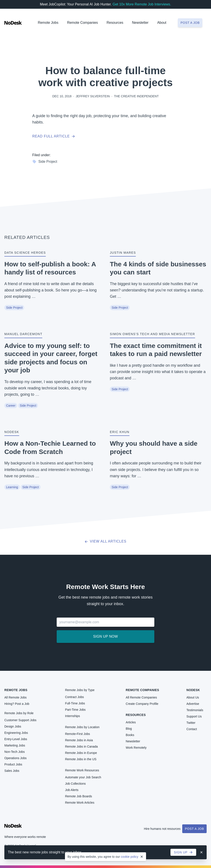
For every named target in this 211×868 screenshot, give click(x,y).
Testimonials (195, 710)
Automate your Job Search (83, 777)
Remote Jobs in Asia (79, 740)
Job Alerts (72, 790)
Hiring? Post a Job (17, 704)
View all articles (105, 541)
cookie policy (129, 857)
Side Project (45, 162)
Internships (72, 716)
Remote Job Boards (78, 796)
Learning (12, 487)
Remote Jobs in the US (81, 759)
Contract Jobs (74, 697)
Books (130, 735)
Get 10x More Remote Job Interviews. (142, 4)
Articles (131, 722)
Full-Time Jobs (75, 703)
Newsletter (140, 23)
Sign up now (105, 636)
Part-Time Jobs (75, 710)
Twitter (191, 723)
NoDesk (193, 690)
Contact (192, 729)
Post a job (190, 23)
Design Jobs (13, 726)
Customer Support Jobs (20, 720)
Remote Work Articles (80, 803)
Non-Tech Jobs (14, 752)
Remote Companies (83, 23)
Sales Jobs (12, 771)
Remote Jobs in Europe (81, 753)
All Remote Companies (141, 697)
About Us (193, 697)
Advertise (193, 704)
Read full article (54, 136)
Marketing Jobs (15, 745)
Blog (129, 729)
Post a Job (194, 829)
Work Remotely (136, 748)
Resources (136, 715)
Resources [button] (115, 23)
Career (11, 406)
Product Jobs (13, 764)
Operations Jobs (15, 758)
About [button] (162, 23)
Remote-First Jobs (77, 734)
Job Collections (75, 784)
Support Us (194, 716)
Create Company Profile (142, 704)
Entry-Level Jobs (16, 739)
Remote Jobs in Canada (81, 746)
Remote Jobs (48, 23)
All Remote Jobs (15, 697)
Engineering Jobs (16, 733)
